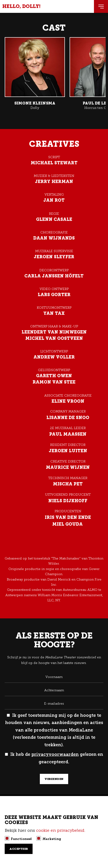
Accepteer (19, 849)
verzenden (54, 779)
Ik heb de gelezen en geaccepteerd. (54, 758)
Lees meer (35, 74)
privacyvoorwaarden (55, 754)
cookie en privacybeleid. (61, 830)
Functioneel (21, 839)
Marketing (52, 839)
